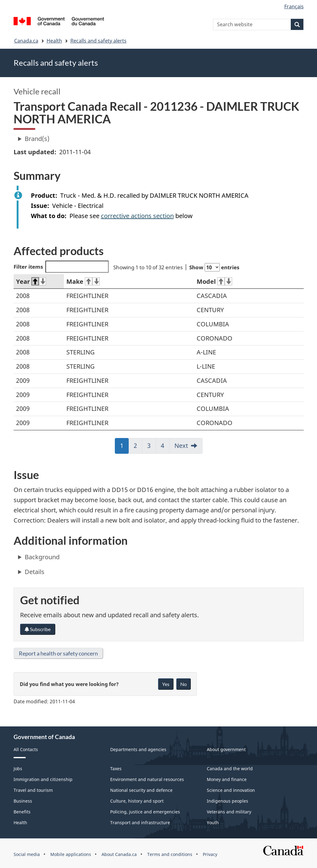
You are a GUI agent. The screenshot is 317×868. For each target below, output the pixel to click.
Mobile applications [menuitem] (71, 854)
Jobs (18, 769)
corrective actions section (137, 216)
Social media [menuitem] (27, 854)
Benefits (22, 812)
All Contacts (26, 749)
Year (31, 281)
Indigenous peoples (227, 801)
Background (42, 557)
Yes (166, 684)
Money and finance (227, 779)
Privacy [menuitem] (210, 854)
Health (54, 41)
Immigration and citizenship (43, 779)
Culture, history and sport (137, 801)
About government (226, 749)
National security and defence (141, 790)
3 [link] (152, 448)
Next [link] (181, 446)
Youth (213, 823)
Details (35, 572)
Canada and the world (230, 769)
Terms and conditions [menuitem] (170, 854)
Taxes (116, 769)
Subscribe (38, 629)
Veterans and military (229, 812)
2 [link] (138, 448)
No (184, 684)
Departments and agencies (138, 749)
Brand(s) (37, 139)
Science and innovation (231, 790)
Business (23, 801)
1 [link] (124, 448)
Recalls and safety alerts (98, 41)
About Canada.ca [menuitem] (119, 854)
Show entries (214, 267)
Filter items (61, 267)
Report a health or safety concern (58, 653)
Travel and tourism (33, 790)
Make (83, 281)
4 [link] (165, 448)
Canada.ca (26, 41)
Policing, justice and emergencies (145, 812)
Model (214, 281)
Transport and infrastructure (140, 823)
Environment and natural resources (147, 779)
